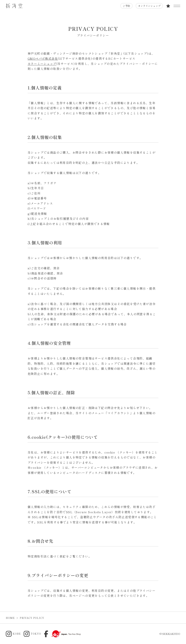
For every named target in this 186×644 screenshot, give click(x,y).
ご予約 (126, 6)
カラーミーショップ (42, 64)
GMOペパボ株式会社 (43, 58)
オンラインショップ (149, 6)
